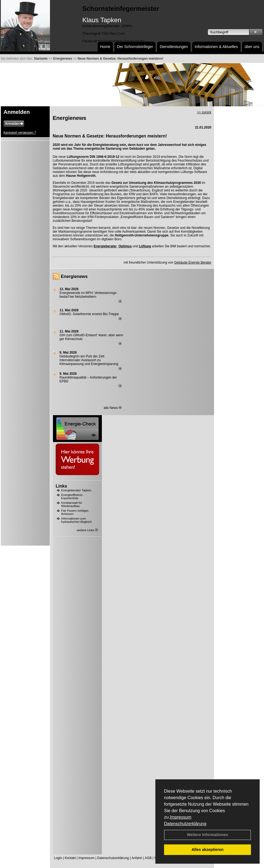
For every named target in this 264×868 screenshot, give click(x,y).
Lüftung (145, 246)
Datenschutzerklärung (185, 824)
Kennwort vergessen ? (20, 133)
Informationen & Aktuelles (216, 47)
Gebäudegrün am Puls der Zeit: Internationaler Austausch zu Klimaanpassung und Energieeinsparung (89, 360)
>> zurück (204, 112)
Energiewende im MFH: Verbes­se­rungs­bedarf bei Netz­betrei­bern (88, 295)
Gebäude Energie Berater (193, 262)
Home (105, 47)
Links (61, 486)
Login (58, 858)
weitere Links (87, 530)
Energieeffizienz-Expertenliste (72, 497)
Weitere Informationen (208, 835)
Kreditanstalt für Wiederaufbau (72, 504)
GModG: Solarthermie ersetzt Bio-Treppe (89, 314)
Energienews (74, 276)
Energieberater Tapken (76, 490)
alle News (112, 408)
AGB (148, 858)
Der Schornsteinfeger (135, 47)
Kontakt (70, 858)
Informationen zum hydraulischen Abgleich (76, 520)
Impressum (180, 817)
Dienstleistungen (174, 47)
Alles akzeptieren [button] (208, 850)
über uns (252, 47)
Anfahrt (137, 858)
